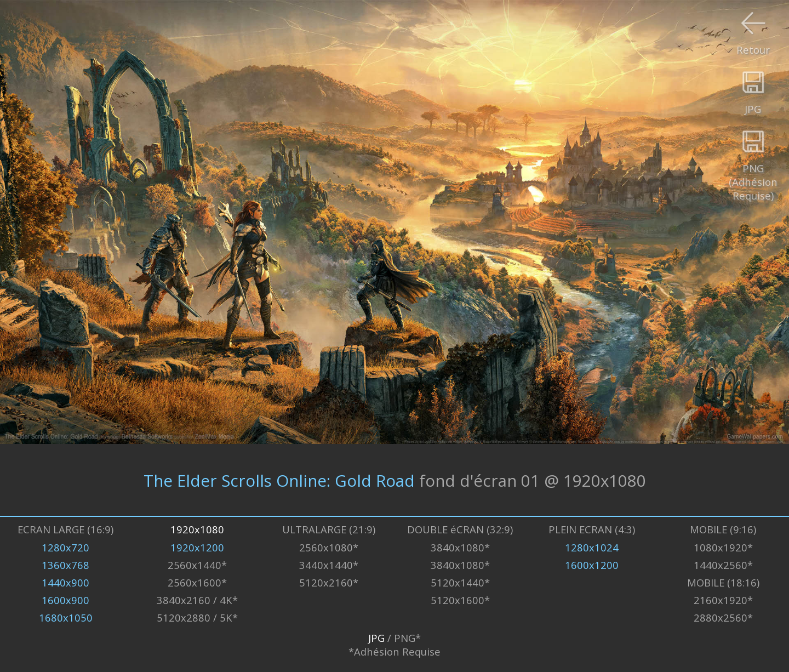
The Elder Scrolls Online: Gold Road (279, 480)
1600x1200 (592, 565)
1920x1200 (197, 547)
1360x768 (65, 565)
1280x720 (65, 547)
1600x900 (65, 600)
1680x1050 (66, 617)
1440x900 (65, 582)
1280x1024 (592, 547)
